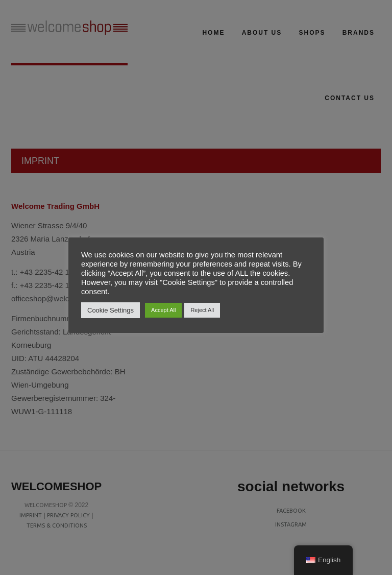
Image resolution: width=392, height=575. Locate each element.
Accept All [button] (163, 310)
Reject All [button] (202, 310)
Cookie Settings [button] (111, 310)
